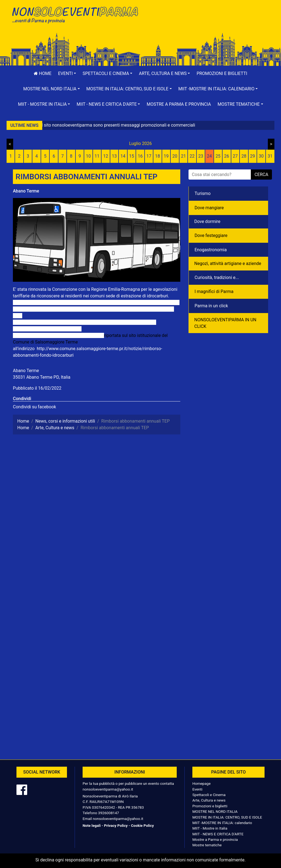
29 (252, 156)
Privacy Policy (116, 825)
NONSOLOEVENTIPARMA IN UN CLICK (225, 323)
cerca (261, 175)
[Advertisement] (206, 22)
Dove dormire (207, 221)
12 (106, 156)
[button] (67, 74)
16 (140, 156)
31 (270, 156)
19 (166, 156)
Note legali (92, 825)
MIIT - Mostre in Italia (210, 828)
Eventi (197, 789)
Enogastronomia (211, 250)
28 (244, 156)
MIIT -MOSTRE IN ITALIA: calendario (222, 823)
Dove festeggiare (211, 235)
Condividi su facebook (34, 407)
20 (175, 156)
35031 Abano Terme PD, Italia (42, 377)
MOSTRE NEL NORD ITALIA (215, 811)
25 (218, 156)
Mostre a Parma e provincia (179, 104)
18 (158, 156)
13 (114, 156)
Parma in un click (211, 306)
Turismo (203, 193)
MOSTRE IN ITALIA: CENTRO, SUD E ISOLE (227, 817)
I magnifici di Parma (214, 291)
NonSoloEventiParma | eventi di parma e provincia (75, 16)
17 (149, 156)
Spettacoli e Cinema (209, 795)
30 (261, 156)
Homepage (201, 783)
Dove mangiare (209, 208)
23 (201, 156)
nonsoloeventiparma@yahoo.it (108, 789)
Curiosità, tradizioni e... (217, 277)
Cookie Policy (142, 825)
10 (88, 156)
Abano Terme (26, 191)
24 (209, 156)
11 (97, 156)
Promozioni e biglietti (222, 73)
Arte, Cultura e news (209, 800)
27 (235, 156)
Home (43, 73)
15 (132, 156)
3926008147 (108, 813)
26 (227, 156)
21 (183, 156)
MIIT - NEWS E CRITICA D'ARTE (218, 834)
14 (123, 156)
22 (192, 156)
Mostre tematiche (207, 845)
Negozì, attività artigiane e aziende (228, 263)
